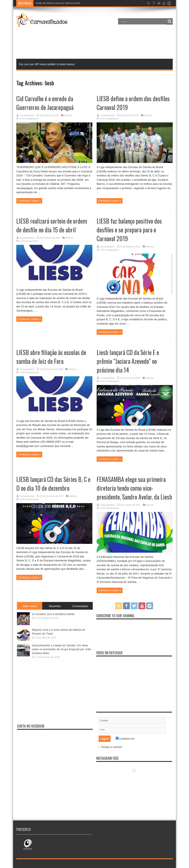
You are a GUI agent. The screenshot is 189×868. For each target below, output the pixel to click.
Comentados (80, 606)
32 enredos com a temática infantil (53, 614)
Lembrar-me (125, 739)
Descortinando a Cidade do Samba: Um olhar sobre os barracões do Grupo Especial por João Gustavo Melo (61, 649)
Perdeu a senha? (112, 747)
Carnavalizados (27, 115)
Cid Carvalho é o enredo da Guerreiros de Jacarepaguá (45, 103)
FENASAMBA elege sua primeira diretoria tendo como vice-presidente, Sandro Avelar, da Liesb (134, 488)
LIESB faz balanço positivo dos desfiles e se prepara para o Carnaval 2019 (129, 230)
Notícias (68, 115)
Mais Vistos (30, 606)
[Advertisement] (94, 44)
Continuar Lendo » (29, 201)
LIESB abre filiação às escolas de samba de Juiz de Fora (51, 357)
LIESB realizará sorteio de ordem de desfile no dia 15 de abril (52, 225)
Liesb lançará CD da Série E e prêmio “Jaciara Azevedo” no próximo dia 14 (128, 361)
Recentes (55, 606)
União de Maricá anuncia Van (52, 3)
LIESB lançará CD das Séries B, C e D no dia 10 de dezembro (53, 484)
